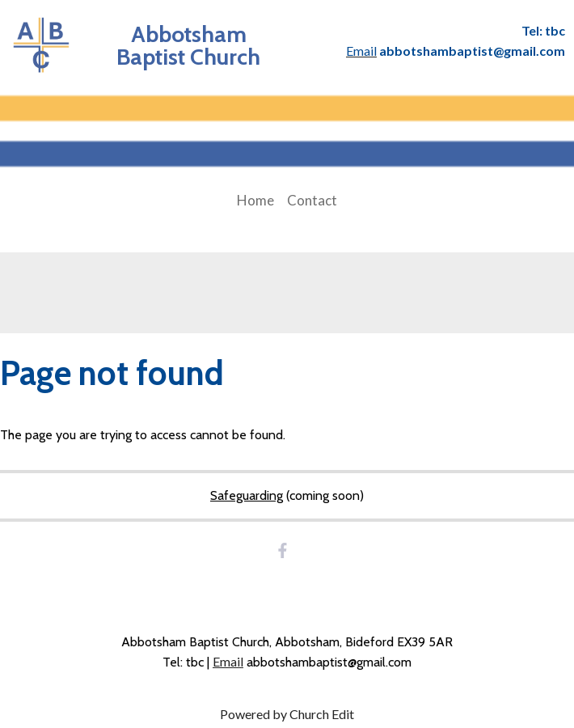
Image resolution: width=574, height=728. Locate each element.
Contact (312, 200)
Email (228, 661)
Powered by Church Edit (287, 714)
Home (255, 200)
